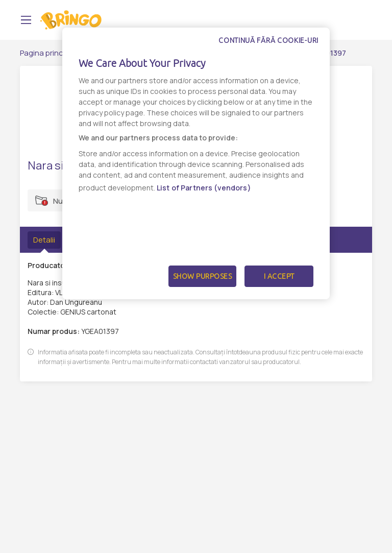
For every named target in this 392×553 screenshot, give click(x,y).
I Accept (279, 276)
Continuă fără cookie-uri (268, 40)
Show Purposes (203, 276)
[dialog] (196, 163)
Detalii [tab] (44, 240)
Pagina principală (50, 53)
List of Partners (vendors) (204, 188)
